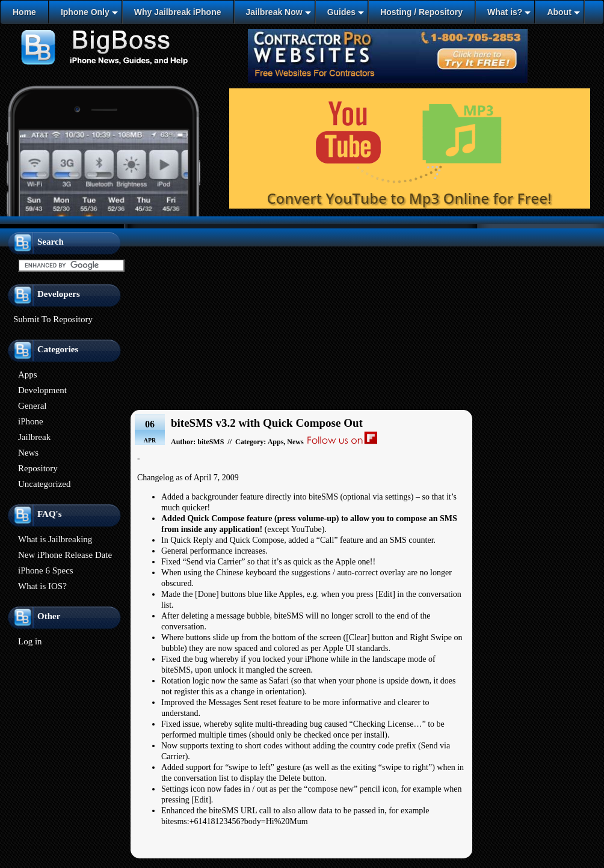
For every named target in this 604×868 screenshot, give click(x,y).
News (28, 453)
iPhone (31, 421)
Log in (30, 641)
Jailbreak (34, 437)
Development (42, 390)
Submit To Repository (53, 319)
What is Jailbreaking (55, 539)
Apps (28, 374)
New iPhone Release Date (65, 555)
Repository (38, 468)
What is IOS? (42, 586)
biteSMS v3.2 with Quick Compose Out (267, 423)
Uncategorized (44, 484)
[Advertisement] (302, 315)
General (32, 406)
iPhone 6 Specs (46, 570)
